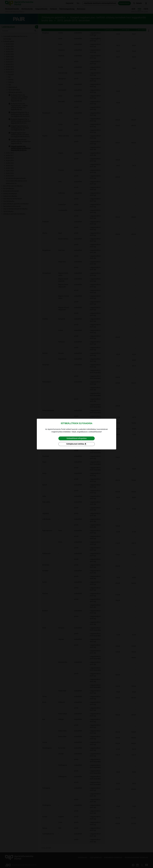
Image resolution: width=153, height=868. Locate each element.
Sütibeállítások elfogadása (77, 438)
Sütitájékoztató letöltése (76, 444)
